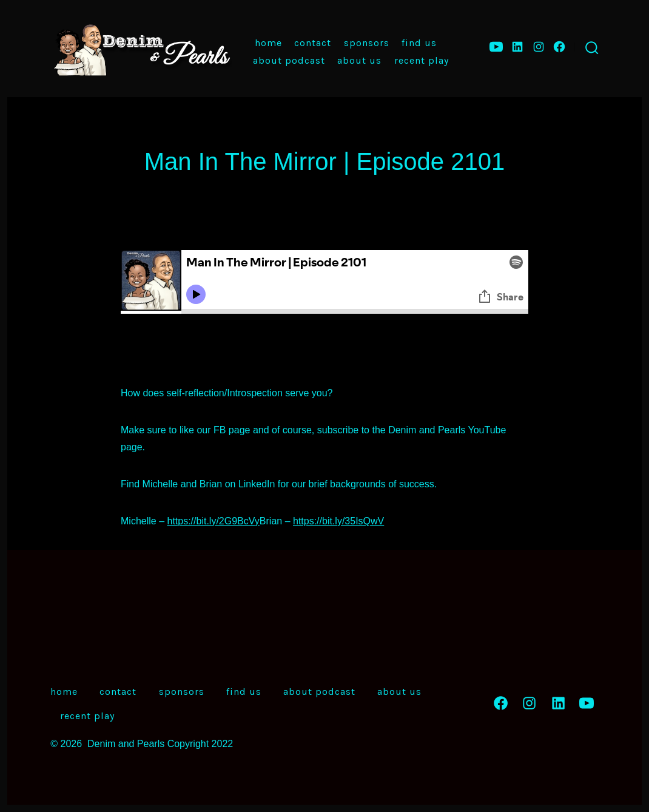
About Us (359, 60)
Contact (313, 43)
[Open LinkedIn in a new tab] (517, 47)
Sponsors (367, 43)
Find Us (419, 43)
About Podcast (289, 60)
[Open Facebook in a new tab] (559, 47)
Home (268, 43)
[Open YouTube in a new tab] (496, 47)
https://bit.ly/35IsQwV (338, 521)
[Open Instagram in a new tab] (539, 47)
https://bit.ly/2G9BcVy (213, 521)
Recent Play (422, 60)
